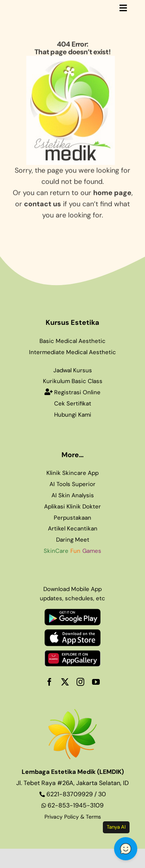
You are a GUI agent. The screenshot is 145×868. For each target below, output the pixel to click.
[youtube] (96, 682)
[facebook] (49, 682)
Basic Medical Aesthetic (72, 341)
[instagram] (80, 682)
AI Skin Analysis (73, 495)
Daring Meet (73, 540)
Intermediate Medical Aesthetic (72, 352)
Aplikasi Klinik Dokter (72, 507)
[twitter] (65, 682)
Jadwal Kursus (73, 370)
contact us (43, 203)
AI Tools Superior (72, 484)
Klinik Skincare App (72, 473)
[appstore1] (72, 633)
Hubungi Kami (73, 415)
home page (112, 191)
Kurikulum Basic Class (73, 381)
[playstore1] (72, 612)
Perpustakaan (72, 518)
